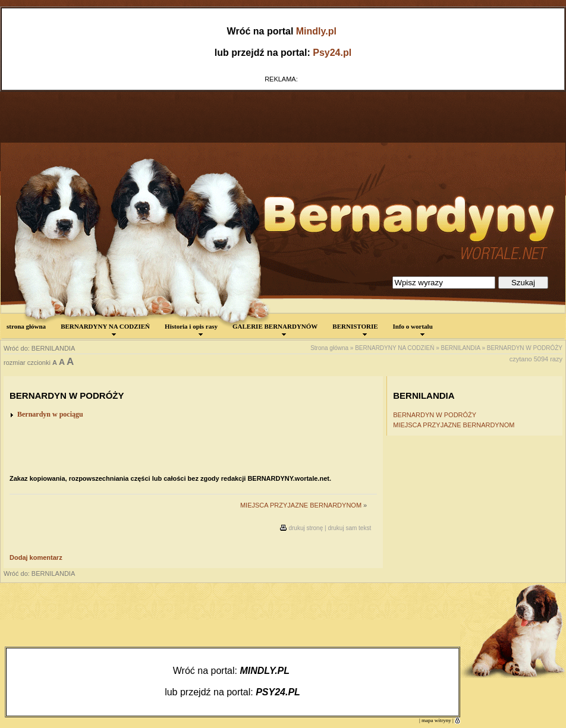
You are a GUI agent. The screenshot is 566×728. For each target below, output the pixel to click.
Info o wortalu (413, 329)
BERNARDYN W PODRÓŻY (525, 348)
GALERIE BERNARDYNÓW (275, 329)
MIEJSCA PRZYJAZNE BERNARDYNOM (301, 505)
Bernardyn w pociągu (50, 414)
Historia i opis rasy (191, 329)
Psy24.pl (332, 53)
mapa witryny (436, 720)
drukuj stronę (306, 528)
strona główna (26, 326)
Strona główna (329, 348)
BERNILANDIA (461, 348)
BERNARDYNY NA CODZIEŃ (105, 329)
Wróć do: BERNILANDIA (39, 348)
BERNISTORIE (355, 329)
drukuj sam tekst (349, 528)
